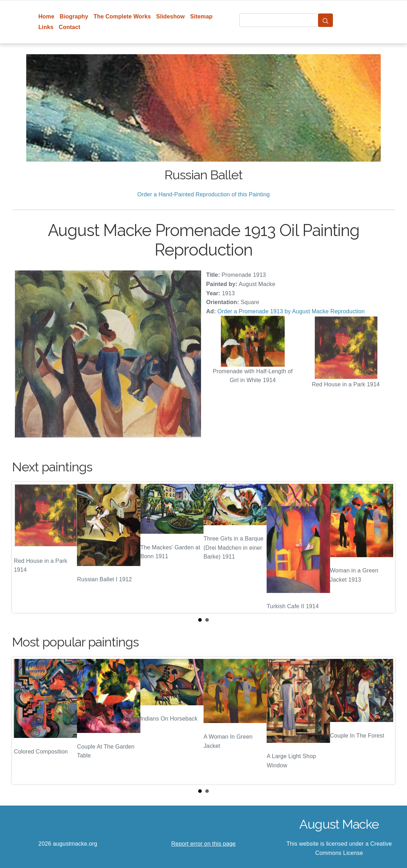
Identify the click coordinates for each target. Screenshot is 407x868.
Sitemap (201, 16)
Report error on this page (203, 844)
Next (384, 548)
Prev (23, 548)
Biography (74, 16)
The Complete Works (122, 16)
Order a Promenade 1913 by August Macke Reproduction (291, 311)
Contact (70, 27)
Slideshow (171, 16)
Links (46, 27)
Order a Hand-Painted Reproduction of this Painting (203, 194)
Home (46, 16)
